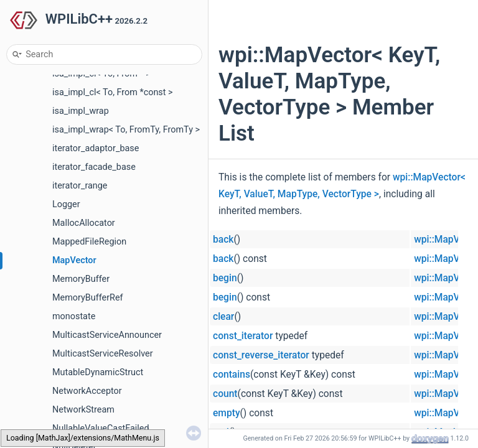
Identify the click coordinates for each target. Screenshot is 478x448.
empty (227, 413)
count (225, 394)
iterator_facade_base (94, 167)
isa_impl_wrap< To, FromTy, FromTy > (126, 130)
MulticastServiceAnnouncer (107, 335)
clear (223, 317)
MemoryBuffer (81, 279)
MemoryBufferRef (88, 298)
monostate (74, 316)
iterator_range (80, 186)
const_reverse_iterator (261, 355)
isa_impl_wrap (81, 111)
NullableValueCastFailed (101, 428)
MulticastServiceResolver (103, 354)
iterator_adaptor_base (96, 148)
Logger (66, 204)
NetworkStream (83, 410)
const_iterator (243, 336)
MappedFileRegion (89, 242)
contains (232, 375)
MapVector (74, 260)
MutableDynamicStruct (98, 372)
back (223, 240)
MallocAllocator (84, 223)
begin (225, 278)
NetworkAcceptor (87, 391)
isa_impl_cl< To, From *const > (113, 92)
